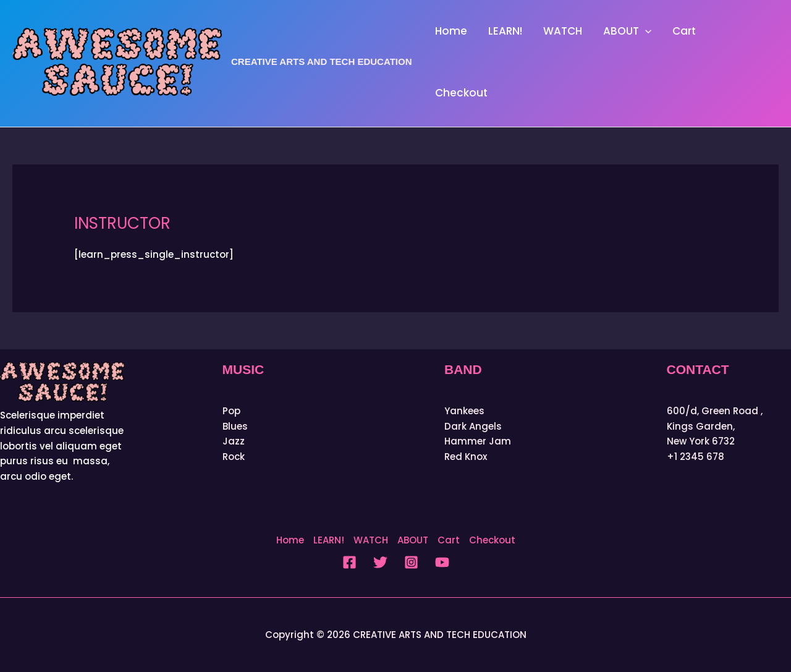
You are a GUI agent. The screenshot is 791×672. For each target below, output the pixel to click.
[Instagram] (411, 562)
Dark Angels (473, 426)
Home (451, 31)
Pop (231, 411)
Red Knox (466, 457)
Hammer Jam (478, 441)
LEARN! (505, 31)
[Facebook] (349, 562)
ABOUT (627, 31)
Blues (235, 426)
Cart (684, 31)
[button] (645, 31)
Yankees (464, 411)
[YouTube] (442, 562)
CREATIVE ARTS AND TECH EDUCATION (322, 62)
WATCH (563, 31)
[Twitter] (380, 562)
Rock (234, 457)
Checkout (461, 93)
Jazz (234, 441)
